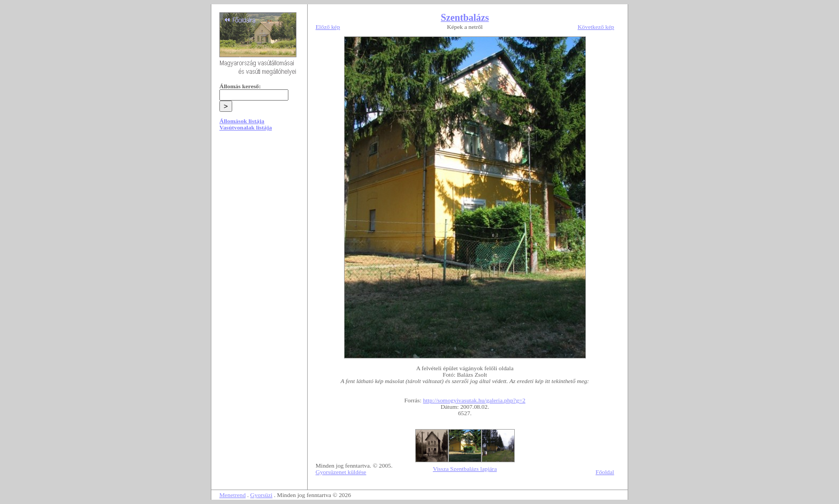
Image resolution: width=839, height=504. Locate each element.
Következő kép (596, 27)
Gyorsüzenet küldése (341, 472)
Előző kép (328, 27)
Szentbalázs (465, 18)
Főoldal (605, 472)
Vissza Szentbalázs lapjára (465, 469)
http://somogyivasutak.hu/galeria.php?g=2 (474, 400)
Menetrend (232, 495)
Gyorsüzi (262, 495)
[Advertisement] (259, 220)
